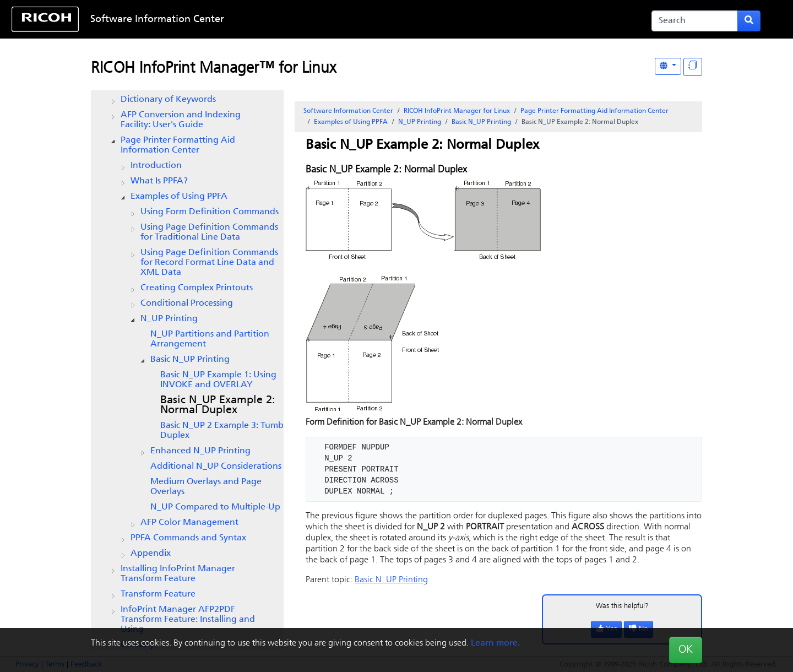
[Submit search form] (749, 21)
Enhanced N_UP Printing (200, 451)
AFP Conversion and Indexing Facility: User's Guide (181, 120)
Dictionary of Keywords (168, 100)
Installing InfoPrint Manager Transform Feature (178, 574)
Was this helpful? (622, 606)
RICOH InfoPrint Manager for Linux (457, 111)
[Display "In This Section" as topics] (693, 67)
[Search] (695, 21)
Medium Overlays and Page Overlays (206, 487)
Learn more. (495, 643)
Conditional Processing (187, 304)
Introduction (156, 166)
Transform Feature (158, 594)
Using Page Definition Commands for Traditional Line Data (209, 232)
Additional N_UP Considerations (216, 467)
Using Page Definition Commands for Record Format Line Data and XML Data (209, 263)
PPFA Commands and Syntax (188, 538)
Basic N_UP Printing (190, 360)
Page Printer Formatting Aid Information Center (178, 145)
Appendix (151, 554)
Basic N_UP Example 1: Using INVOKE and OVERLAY (218, 380)
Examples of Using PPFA (179, 197)
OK (686, 650)
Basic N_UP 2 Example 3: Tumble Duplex (226, 431)
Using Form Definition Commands (210, 212)
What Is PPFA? (159, 181)
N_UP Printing (169, 319)
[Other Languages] (668, 66)
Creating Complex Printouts (197, 288)
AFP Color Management (189, 523)
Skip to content (362, 20)
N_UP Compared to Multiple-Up (215, 507)
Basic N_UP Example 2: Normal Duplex (218, 405)
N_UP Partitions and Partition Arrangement (210, 339)
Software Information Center (157, 20)
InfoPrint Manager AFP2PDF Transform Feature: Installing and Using (188, 620)
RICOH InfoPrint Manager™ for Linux (213, 69)
